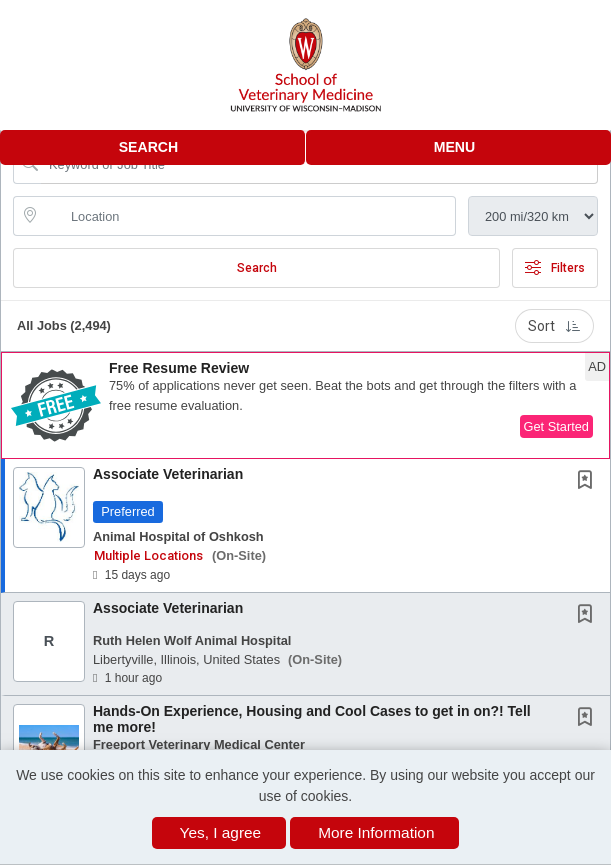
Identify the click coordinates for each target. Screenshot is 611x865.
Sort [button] (554, 326)
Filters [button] (555, 268)
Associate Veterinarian (168, 474)
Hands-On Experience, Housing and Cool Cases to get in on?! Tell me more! (312, 718)
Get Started (556, 426)
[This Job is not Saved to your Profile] (589, 482)
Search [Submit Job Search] (257, 268)
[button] (459, 147)
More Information (376, 832)
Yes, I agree (221, 832)
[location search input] (248, 216)
